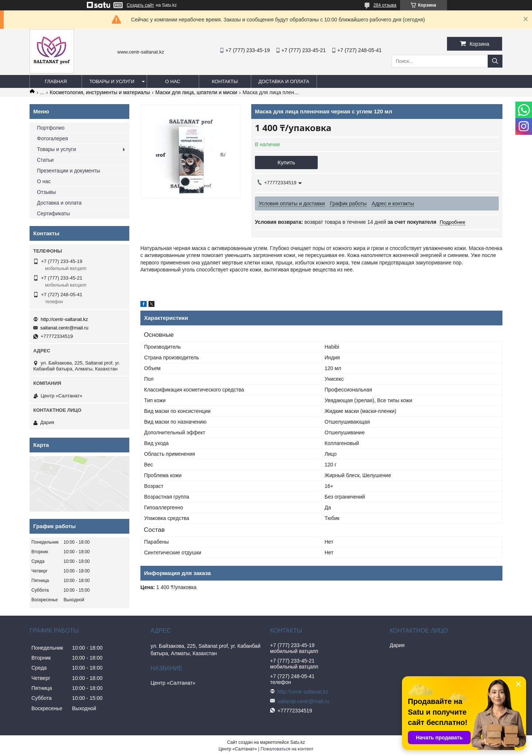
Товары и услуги (112, 81)
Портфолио (51, 128)
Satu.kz (297, 742)
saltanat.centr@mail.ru (64, 328)
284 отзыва (385, 5)
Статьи (45, 160)
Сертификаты (53, 213)
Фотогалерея (52, 138)
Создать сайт (140, 5)
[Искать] (495, 61)
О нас (173, 81)
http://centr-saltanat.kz (64, 319)
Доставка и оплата (284, 81)
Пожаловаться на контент (287, 749)
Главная (56, 81)
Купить (286, 162)
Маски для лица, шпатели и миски (196, 92)
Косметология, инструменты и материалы (100, 92)
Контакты (225, 81)
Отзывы (46, 192)
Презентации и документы (69, 171)
